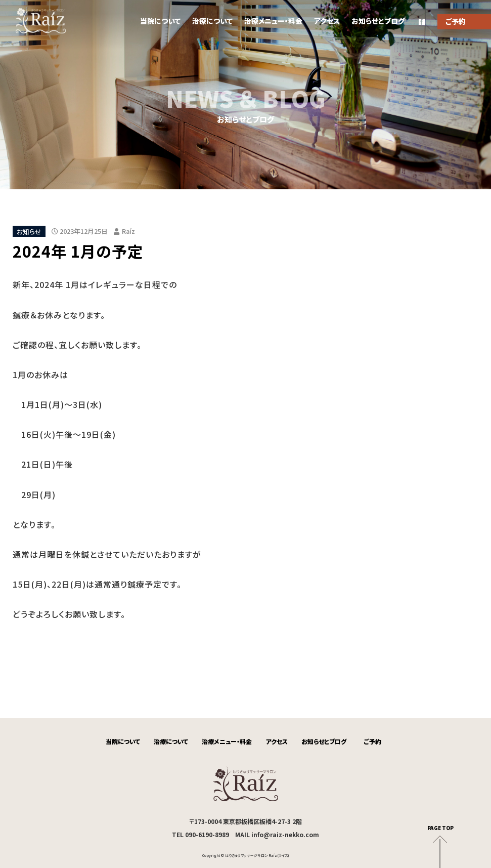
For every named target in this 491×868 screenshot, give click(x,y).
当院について (160, 21)
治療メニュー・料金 (273, 21)
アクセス (327, 21)
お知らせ (29, 231)
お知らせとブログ (378, 21)
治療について (212, 21)
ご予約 (373, 741)
